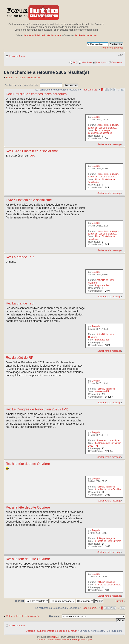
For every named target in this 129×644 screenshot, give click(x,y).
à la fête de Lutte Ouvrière (108, 489)
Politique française (106, 389)
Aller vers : (54, 616)
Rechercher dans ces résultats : (33, 85)
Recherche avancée (112, 48)
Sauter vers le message (109, 144)
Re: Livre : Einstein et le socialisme (32, 151)
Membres (87, 62)
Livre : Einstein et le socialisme (29, 200)
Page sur (90, 90)
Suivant (119, 601)
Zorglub (96, 117)
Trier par (20, 601)
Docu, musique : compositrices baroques (36, 94)
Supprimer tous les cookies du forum (57, 631)
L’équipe (30, 631)
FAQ (75, 62)
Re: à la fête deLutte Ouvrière (28, 464)
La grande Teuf (103, 285)
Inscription (102, 62)
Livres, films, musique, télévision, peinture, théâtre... (103, 126)
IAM (32, 156)
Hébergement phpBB (82, 640)
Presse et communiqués (109, 440)
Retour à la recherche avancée (23, 78)
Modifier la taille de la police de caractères (120, 55)
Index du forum (17, 56)
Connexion (117, 62)
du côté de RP (102, 391)
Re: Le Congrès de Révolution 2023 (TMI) (37, 409)
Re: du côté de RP (20, 358)
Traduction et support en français (53, 640)
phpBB (54, 637)
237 (122, 90)
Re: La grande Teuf (20, 257)
